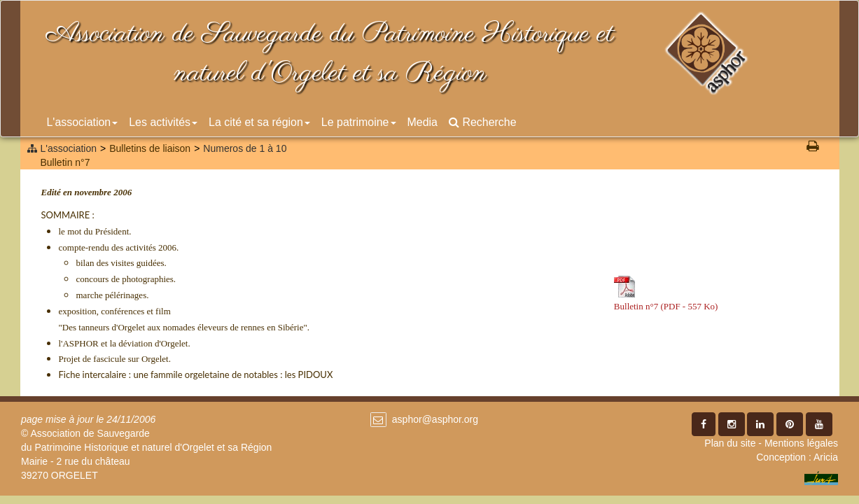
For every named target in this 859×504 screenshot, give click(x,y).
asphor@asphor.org (435, 419)
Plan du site (730, 443)
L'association (83, 122)
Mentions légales (801, 443)
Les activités (163, 122)
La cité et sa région (259, 122)
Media (422, 122)
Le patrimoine (359, 122)
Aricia (826, 457)
